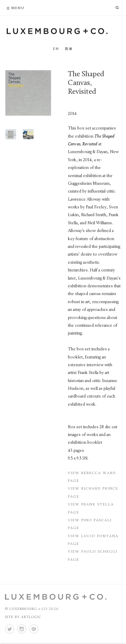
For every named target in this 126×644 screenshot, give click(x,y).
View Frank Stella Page (91, 508)
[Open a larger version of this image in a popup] (28, 93)
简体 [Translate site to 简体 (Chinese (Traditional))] (69, 49)
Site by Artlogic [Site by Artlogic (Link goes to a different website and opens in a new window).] (23, 617)
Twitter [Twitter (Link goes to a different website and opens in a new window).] (9, 629)
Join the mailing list (34, 629)
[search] (119, 7)
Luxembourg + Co (57, 31)
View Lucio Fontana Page (93, 540)
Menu (18, 8)
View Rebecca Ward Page (92, 477)
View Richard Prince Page (93, 493)
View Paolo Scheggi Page (93, 556)
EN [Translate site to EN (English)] (56, 49)
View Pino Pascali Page (90, 524)
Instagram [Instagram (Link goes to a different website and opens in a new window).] (22, 629)
